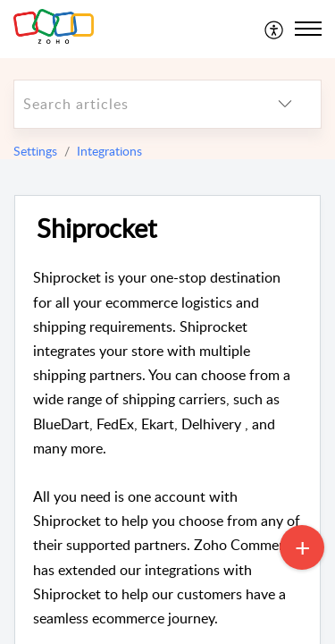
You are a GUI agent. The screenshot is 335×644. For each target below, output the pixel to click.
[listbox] (285, 104)
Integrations (109, 151)
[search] (132, 104)
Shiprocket (96, 229)
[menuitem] (275, 29)
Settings (35, 151)
